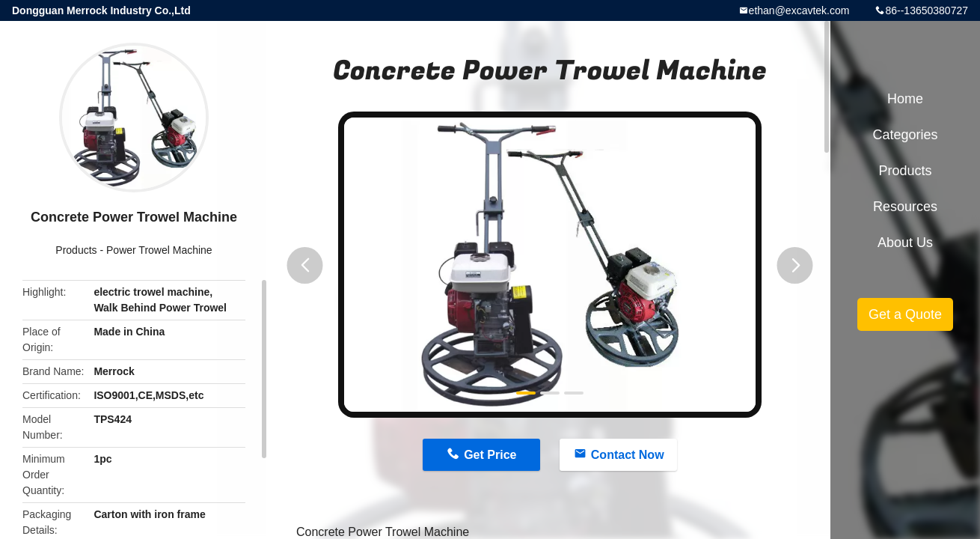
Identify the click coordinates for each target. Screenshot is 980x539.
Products (76, 250)
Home (905, 99)
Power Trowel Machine (159, 250)
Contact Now (628, 455)
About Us (905, 243)
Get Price (490, 455)
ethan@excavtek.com (799, 10)
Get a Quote (905, 314)
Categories (905, 135)
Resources (905, 207)
